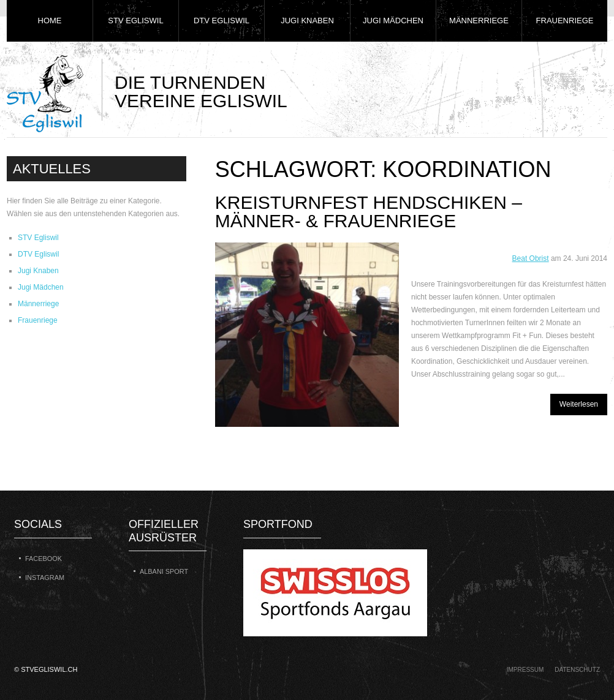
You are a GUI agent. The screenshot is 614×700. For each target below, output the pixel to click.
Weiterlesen (579, 404)
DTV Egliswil (222, 21)
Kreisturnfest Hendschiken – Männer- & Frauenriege (369, 212)
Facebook (44, 559)
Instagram (45, 578)
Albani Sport (164, 571)
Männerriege (479, 21)
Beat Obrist (531, 258)
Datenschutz (577, 670)
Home (50, 21)
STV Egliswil (135, 21)
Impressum (525, 670)
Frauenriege (565, 21)
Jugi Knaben (307, 21)
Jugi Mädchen (393, 21)
